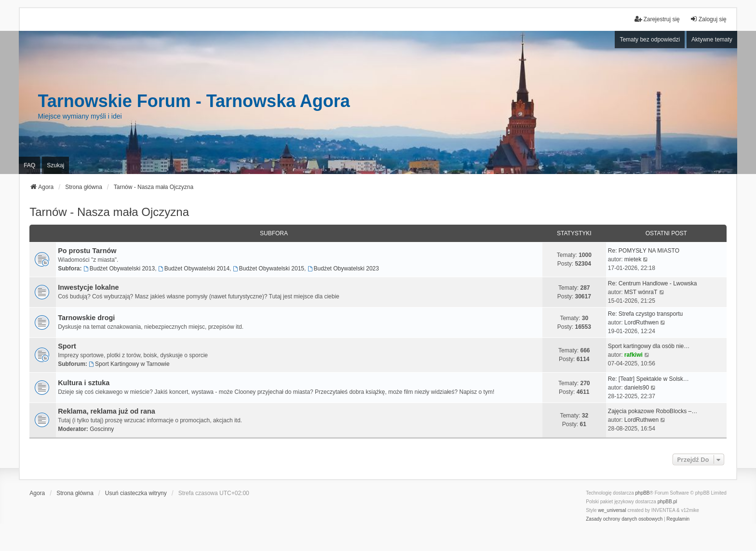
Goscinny (102, 429)
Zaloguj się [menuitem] (708, 19)
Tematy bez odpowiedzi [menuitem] (650, 40)
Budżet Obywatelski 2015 (269, 269)
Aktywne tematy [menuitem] (712, 40)
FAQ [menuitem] (29, 165)
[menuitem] (624, 519)
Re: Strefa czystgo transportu (645, 314)
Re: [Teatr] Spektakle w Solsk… (648, 379)
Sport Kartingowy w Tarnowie (129, 364)
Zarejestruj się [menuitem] (657, 19)
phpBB (643, 493)
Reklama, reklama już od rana (107, 411)
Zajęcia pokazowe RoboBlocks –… (653, 411)
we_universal (612, 510)
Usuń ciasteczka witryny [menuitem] (136, 493)
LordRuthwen (641, 323)
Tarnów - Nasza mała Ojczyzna (109, 212)
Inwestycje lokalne (88, 287)
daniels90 (637, 388)
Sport (67, 346)
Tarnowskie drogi (86, 318)
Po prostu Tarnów (87, 251)
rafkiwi (634, 355)
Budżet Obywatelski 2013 (119, 269)
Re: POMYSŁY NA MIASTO (644, 251)
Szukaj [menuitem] (55, 165)
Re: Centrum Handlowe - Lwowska (653, 283)
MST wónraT (641, 292)
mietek (633, 259)
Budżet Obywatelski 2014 (194, 269)
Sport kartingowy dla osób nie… (649, 346)
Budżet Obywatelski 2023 (343, 269)
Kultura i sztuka (84, 383)
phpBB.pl (668, 502)
